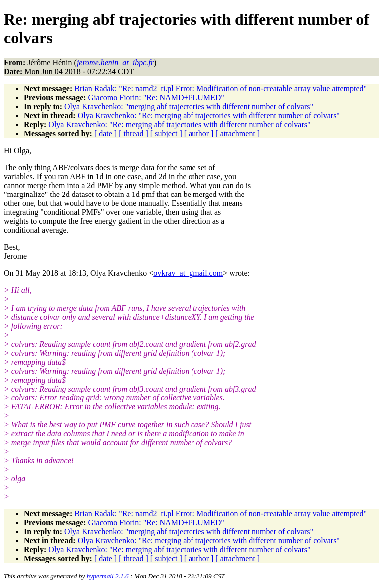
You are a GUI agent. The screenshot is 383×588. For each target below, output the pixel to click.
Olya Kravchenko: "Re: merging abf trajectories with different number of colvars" (209, 115)
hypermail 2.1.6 (108, 576)
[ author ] (199, 133)
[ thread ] (133, 133)
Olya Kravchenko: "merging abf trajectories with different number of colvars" (189, 106)
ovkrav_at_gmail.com (188, 273)
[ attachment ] (238, 133)
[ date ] (105, 133)
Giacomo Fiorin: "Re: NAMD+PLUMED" (156, 98)
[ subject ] (166, 133)
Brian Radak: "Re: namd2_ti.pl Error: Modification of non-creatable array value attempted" (220, 89)
